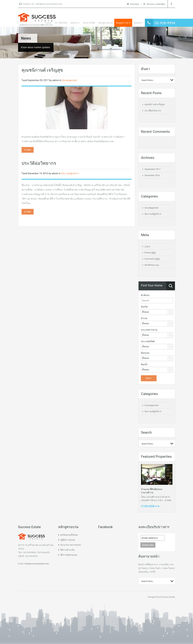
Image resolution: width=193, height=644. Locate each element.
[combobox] (157, 312)
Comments (152, 259)
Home (48, 23)
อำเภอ (144, 318)
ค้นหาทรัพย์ (89, 23)
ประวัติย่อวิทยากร (39, 163)
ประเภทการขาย (149, 330)
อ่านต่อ (28, 150)
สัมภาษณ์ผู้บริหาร (70, 173)
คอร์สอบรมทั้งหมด (69, 535)
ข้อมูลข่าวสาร (123, 23)
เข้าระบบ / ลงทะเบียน (154, 4)
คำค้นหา (145, 295)
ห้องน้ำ (144, 364)
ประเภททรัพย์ (148, 341)
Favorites (133, 4)
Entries (150, 253)
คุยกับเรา (75, 23)
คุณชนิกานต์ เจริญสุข (42, 70)
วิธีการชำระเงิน (67, 550)
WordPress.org (152, 265)
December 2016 (152, 175)
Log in (147, 246)
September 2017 (153, 169)
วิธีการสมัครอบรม (69, 555)
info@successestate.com (49, 4)
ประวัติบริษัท (61, 23)
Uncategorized (69, 80)
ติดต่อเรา (139, 23)
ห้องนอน (145, 353)
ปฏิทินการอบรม (68, 540)
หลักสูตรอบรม (105, 23)
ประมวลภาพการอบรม (71, 545)
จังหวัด (144, 307)
